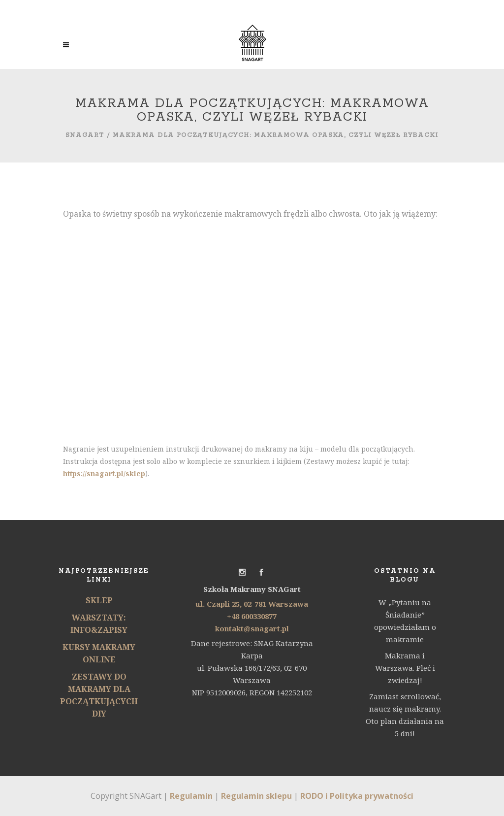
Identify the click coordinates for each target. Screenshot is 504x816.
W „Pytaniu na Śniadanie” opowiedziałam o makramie (405, 621)
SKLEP (99, 600)
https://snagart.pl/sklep (104, 473)
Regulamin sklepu (256, 796)
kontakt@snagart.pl (252, 628)
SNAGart (85, 135)
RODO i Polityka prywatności (357, 796)
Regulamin (191, 796)
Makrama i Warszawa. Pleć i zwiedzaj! (405, 668)
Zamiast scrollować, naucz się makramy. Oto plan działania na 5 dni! (405, 715)
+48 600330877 (252, 616)
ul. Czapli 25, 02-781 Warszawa (252, 604)
